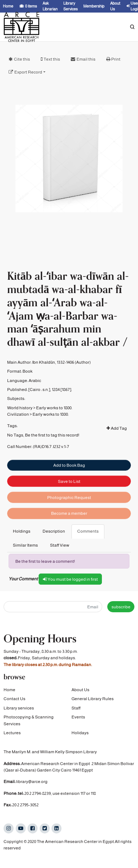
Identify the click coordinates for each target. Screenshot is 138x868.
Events (78, 717)
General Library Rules (93, 699)
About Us (80, 690)
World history (20, 420)
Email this (86, 59)
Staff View (60, 545)
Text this (52, 59)
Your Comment (23, 579)
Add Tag (117, 441)
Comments (88, 531)
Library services (19, 708)
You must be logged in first (70, 579)
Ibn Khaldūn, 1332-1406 (53, 375)
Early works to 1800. (54, 420)
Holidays (80, 733)
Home (9, 690)
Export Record (28, 72)
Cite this (22, 59)
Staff (76, 708)
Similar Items (25, 545)
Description (54, 531)
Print (116, 59)
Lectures (12, 733)
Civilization (18, 427)
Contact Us (14, 699)
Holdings (22, 531)
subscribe (121, 607)
